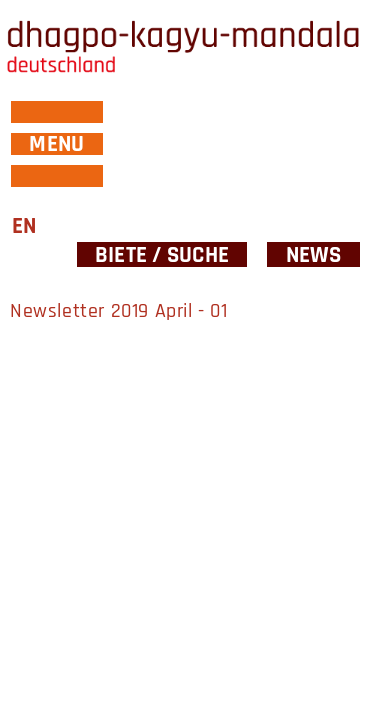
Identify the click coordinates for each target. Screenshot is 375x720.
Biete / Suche (162, 254)
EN (24, 226)
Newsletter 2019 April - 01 (119, 311)
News (314, 254)
